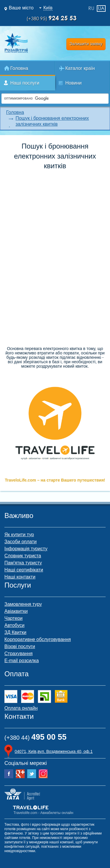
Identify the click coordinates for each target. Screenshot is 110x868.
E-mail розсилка (22, 661)
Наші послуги (25, 83)
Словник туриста (23, 556)
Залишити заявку (86, 44)
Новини (74, 83)
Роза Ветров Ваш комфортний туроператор (16, 43)
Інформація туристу (26, 549)
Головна (19, 68)
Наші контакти (20, 577)
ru (91, 9)
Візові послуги (20, 646)
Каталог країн (80, 68)
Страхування (18, 653)
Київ (48, 8)
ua (101, 8)
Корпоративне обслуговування (38, 639)
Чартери (13, 618)
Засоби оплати (21, 542)
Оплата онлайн (21, 708)
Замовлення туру (23, 604)
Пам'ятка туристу (23, 563)
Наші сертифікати (24, 570)
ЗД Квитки (15, 632)
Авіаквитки (16, 611)
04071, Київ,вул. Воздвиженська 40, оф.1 (54, 751)
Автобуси (14, 625)
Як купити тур (19, 535)
